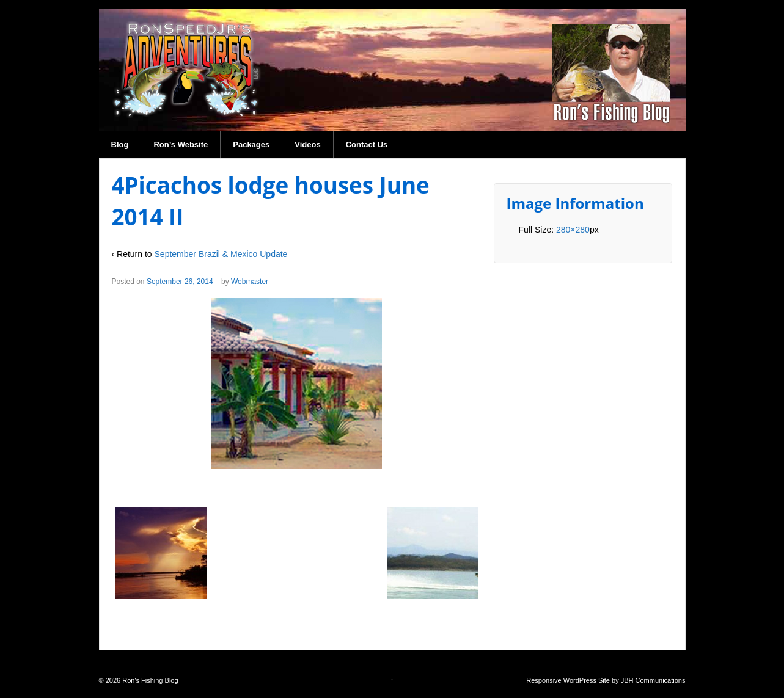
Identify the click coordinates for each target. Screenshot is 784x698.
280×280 (573, 230)
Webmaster (250, 282)
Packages (251, 144)
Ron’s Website (181, 144)
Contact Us (367, 144)
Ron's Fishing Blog (149, 680)
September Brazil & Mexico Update (221, 254)
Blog (120, 144)
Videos (307, 144)
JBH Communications (653, 680)
